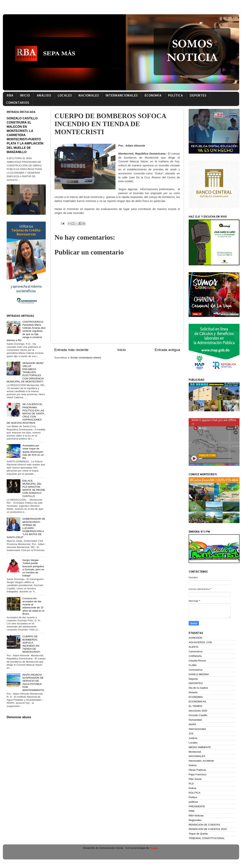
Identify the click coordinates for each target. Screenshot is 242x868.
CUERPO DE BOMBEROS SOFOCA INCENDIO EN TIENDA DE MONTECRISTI (31, 644)
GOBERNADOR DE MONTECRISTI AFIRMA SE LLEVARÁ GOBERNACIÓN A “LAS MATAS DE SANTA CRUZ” (26, 528)
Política (193, 797)
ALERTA (194, 647)
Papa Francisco (198, 774)
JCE (191, 734)
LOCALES (65, 95)
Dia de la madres (198, 688)
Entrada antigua (167, 350)
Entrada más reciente (71, 350)
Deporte (193, 679)
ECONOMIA (196, 697)
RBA (10, 95)
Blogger (154, 848)
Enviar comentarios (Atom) (86, 358)
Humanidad (195, 720)
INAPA (192, 724)
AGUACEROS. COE (200, 642)
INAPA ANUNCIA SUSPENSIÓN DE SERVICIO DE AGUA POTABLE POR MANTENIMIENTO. (33, 682)
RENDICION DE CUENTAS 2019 (208, 829)
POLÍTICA (175, 95)
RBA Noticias (196, 816)
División (193, 692)
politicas (193, 802)
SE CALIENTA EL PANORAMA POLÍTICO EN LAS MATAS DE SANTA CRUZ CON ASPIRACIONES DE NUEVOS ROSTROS (25, 413)
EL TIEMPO (195, 706)
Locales (193, 743)
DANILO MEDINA (199, 674)
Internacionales (197, 729)
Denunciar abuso (19, 717)
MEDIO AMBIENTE (200, 747)
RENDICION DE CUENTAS (204, 825)
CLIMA (193, 665)
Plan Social (195, 779)
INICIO (25, 95)
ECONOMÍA (153, 95)
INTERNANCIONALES (122, 95)
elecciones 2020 (198, 711)
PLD (191, 784)
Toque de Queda (198, 834)
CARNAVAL (195, 656)
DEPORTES (198, 95)
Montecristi (195, 752)
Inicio (122, 350)
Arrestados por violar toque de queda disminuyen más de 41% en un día (33, 452)
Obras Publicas (197, 770)
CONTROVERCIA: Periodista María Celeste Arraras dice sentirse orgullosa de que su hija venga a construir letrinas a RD (26, 331)
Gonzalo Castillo (198, 715)
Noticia (193, 765)
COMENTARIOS (18, 103)
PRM (192, 811)
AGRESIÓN (195, 638)
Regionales (195, 820)
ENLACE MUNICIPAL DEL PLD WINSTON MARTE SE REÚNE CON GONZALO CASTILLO (34, 488)
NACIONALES (89, 95)
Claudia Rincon (197, 661)
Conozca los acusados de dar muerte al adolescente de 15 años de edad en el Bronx (33, 606)
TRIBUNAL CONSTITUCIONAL (207, 838)
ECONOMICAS (197, 702)
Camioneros (196, 651)
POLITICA (195, 793)
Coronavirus (196, 670)
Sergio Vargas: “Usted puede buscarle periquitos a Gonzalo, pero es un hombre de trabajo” (33, 568)
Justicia (193, 738)
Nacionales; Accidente (201, 761)
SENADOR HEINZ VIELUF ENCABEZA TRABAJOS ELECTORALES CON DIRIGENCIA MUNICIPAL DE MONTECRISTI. (25, 372)
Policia (192, 788)
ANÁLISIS (44, 95)
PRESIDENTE (197, 806)
